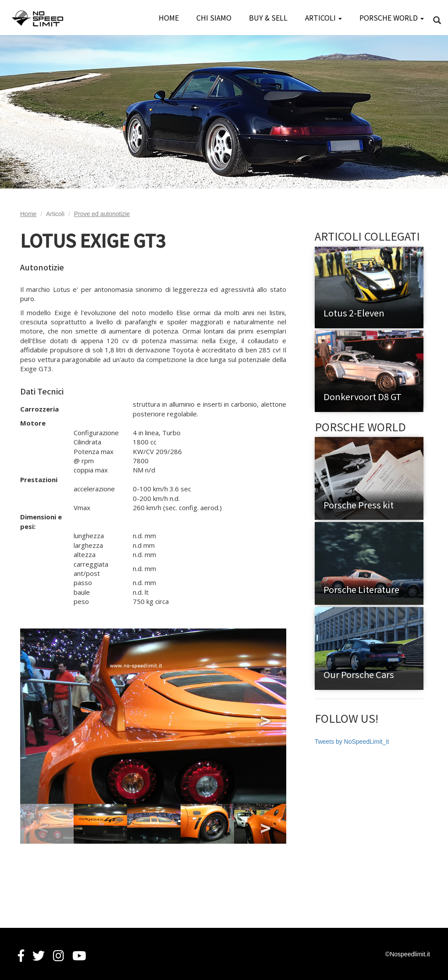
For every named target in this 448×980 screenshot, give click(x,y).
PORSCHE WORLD (392, 18)
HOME (169, 18)
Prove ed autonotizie (102, 214)
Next (264, 716)
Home (28, 214)
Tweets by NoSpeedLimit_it (352, 742)
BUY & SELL (268, 18)
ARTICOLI (324, 18)
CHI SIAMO (214, 18)
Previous (42, 716)
